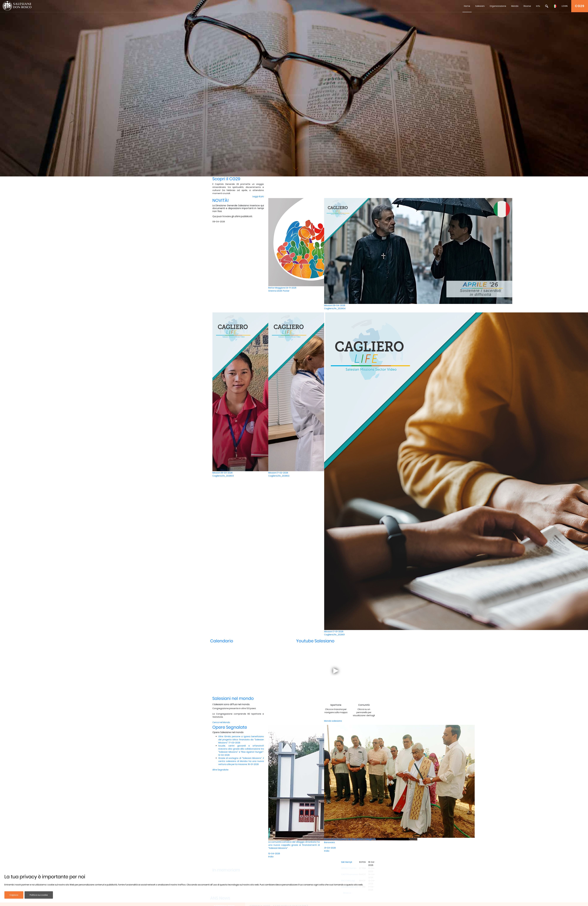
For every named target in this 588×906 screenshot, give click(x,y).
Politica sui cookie (39, 895)
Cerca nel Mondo (221, 722)
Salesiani (480, 6)
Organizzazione (498, 6)
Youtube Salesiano (315, 641)
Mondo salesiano (333, 721)
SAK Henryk (347, 862)
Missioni (350, 307)
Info (538, 6)
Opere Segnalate (230, 727)
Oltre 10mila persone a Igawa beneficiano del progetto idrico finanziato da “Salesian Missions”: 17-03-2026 (241, 740)
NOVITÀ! (221, 200)
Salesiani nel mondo (233, 698)
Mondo (515, 6)
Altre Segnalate (220, 770)
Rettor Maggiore (294, 289)
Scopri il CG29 (226, 179)
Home (467, 6)
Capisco (14, 895)
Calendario (222, 641)
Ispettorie (336, 705)
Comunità (364, 705)
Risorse (527, 6)
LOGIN (565, 6)
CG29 (580, 6)
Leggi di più (258, 196)
